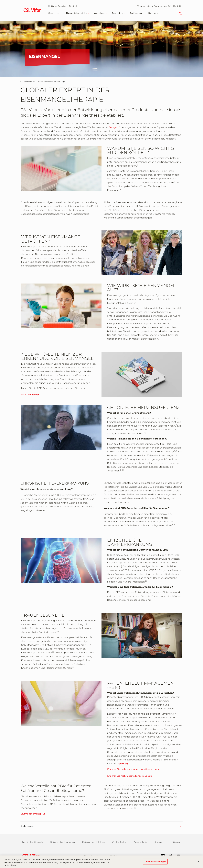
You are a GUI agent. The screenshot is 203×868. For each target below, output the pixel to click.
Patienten (136, 13)
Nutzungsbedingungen (62, 842)
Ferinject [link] (114, 127)
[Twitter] (169, 856)
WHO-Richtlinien (30, 395)
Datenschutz (140, 842)
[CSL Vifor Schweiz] (28, 82)
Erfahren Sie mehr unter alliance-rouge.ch (130, 776)
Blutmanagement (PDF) (33, 814)
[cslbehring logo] (32, 11)
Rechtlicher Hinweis (32, 842)
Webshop (101, 13)
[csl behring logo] (30, 856)
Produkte (119, 13)
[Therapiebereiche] (45, 82)
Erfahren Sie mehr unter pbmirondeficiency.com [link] (133, 769)
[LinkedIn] (162, 856)
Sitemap (177, 842)
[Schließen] (198, 863)
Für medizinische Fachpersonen (153, 6)
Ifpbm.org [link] (123, 764)
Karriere (153, 13)
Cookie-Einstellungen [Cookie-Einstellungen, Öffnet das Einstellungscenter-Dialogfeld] (155, 863)
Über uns (54, 13)
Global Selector (57, 6)
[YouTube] (177, 856)
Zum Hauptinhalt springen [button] (0, 0)
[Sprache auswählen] (75, 6)
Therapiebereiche (78, 13)
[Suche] (180, 13)
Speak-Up (160, 842)
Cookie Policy (119, 842)
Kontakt (177, 6)
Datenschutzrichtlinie (93, 842)
